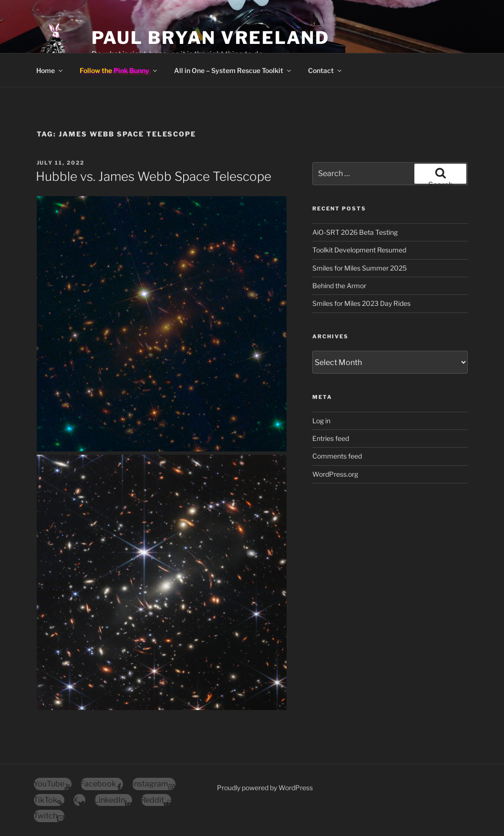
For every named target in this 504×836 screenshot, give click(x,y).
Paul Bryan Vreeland (211, 38)
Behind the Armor (339, 286)
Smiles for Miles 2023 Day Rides (361, 303)
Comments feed (337, 456)
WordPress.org (335, 474)
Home (50, 70)
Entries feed (331, 438)
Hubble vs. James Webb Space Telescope (154, 176)
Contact (325, 70)
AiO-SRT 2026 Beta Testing (355, 232)
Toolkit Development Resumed (359, 250)
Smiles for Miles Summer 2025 (360, 268)
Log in (321, 421)
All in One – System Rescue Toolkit (233, 70)
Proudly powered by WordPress (265, 788)
